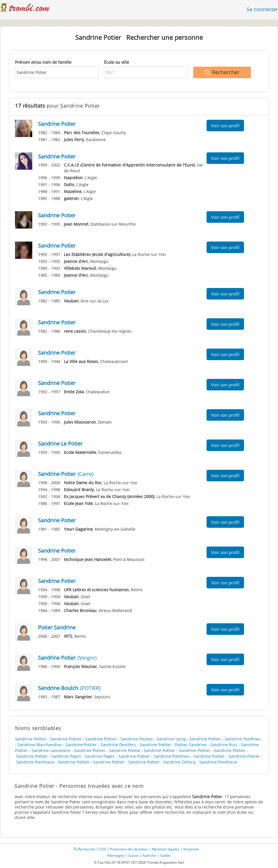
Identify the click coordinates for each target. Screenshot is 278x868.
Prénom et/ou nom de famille (43, 62)
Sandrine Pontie (125, 750)
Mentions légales (166, 849)
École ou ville (117, 62)
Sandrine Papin (66, 756)
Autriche (149, 855)
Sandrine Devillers (118, 745)
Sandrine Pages (100, 756)
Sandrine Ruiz (224, 745)
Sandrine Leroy (171, 739)
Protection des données (129, 849)
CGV (103, 849)
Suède (165, 855)
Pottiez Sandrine (191, 745)
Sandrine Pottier (31, 739)
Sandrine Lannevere (51, 750)
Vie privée (191, 849)
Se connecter (262, 9)
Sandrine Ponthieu (243, 739)
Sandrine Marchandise (40, 745)
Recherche (87, 849)
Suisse (133, 855)
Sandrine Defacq (179, 762)
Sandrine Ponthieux (35, 762)
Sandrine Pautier (137, 739)
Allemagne (116, 855)
